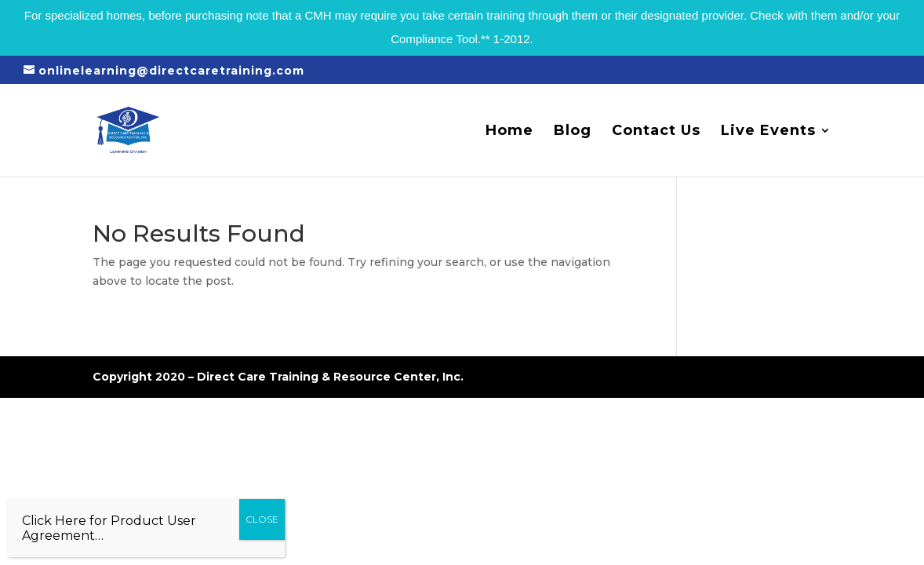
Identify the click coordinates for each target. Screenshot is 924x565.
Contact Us (656, 132)
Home (509, 132)
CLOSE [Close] (262, 519)
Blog (573, 132)
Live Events (768, 132)
